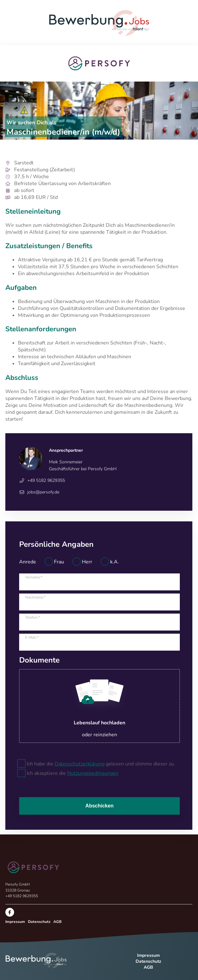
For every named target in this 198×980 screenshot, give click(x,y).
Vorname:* (34, 577)
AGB (57, 922)
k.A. (115, 562)
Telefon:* (33, 617)
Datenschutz (39, 922)
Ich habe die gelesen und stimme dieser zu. (101, 764)
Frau (59, 562)
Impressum (15, 922)
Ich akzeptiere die (72, 773)
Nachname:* (35, 597)
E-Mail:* (32, 637)
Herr (87, 562)
